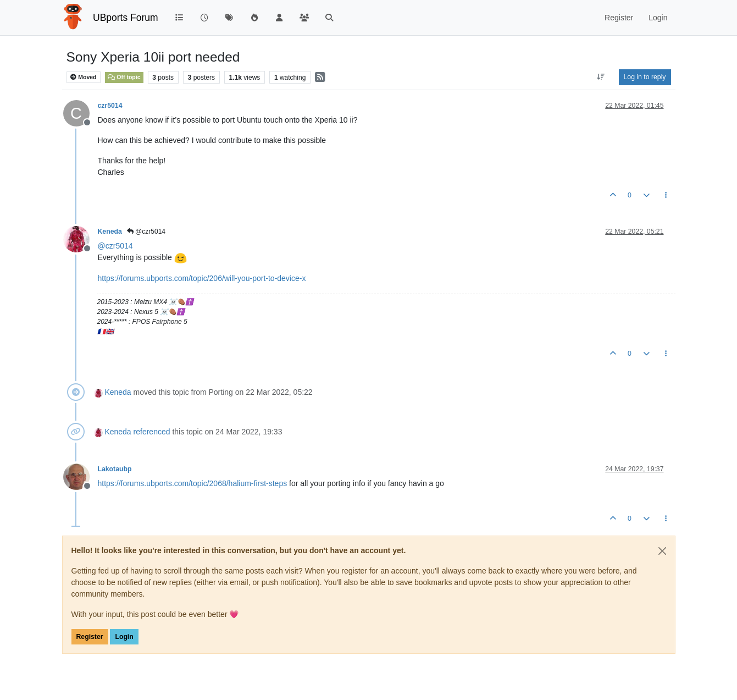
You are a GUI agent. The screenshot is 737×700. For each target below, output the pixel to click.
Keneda (110, 232)
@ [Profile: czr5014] (115, 246)
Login (124, 637)
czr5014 (110, 106)
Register (90, 637)
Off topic (124, 77)
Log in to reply (645, 77)
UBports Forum (126, 18)
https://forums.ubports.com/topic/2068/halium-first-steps (193, 483)
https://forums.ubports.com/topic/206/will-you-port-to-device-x (202, 278)
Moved (83, 77)
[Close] (662, 551)
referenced (152, 432)
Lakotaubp (115, 469)
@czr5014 (146, 232)
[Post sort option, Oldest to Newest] (600, 77)
